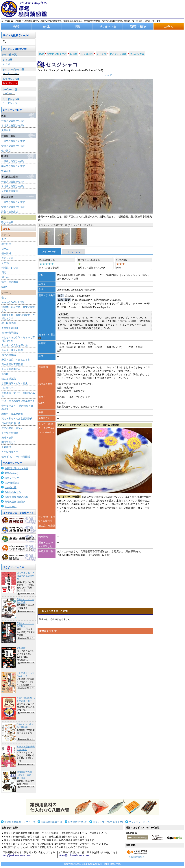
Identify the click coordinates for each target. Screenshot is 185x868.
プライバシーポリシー (140, 822)
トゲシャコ (9, 94)
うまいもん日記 (18, 548)
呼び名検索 (7, 222)
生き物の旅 (11, 487)
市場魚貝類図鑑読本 (15, 502)
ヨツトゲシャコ (11, 73)
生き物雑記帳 (12, 483)
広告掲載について (77, 822)
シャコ (6, 64)
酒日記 (18, 557)
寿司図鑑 (18, 520)
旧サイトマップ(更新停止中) (108, 822)
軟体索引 (6, 151)
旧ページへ (74, 252)
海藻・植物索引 (10, 212)
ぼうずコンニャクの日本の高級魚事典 (25, 576)
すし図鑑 (21, 648)
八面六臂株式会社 (137, 857)
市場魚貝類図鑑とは (52, 822)
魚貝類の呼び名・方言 (16, 468)
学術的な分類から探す (13, 126)
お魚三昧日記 (18, 530)
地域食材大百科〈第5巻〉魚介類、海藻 (24, 775)
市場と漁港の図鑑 (18, 539)
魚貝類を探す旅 (13, 492)
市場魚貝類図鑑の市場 (16, 497)
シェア (108, 75)
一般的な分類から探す (13, 121)
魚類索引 (6, 130)
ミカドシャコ (10, 103)
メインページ (49, 251)
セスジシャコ (10, 83)
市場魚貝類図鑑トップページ (20, 822)
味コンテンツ (12, 478)
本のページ (11, 506)
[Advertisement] (95, 670)
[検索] (19, 42)
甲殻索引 (6, 171)
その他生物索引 (10, 191)
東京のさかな (12, 473)
